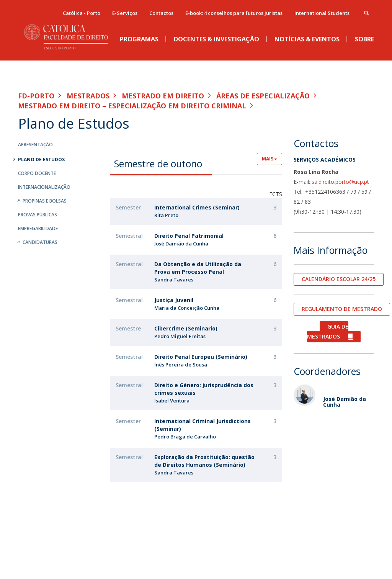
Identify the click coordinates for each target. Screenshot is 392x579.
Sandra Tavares (174, 280)
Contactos (161, 13)
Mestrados (88, 96)
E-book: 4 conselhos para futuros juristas (234, 13)
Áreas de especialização (263, 96)
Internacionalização (44, 187)
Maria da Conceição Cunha (187, 308)
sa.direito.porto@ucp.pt (340, 182)
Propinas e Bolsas (45, 201)
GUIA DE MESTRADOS (328, 331)
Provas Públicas (38, 215)
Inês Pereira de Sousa (181, 365)
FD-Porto (36, 96)
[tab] (161, 163)
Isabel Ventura (172, 401)
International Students (322, 13)
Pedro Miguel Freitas (180, 336)
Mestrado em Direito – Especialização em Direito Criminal (132, 106)
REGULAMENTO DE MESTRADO (342, 309)
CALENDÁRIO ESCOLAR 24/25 (339, 279)
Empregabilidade (38, 228)
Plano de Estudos (41, 159)
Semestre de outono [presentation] (158, 164)
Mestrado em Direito (163, 96)
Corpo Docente (37, 173)
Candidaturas (40, 242)
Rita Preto (166, 215)
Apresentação (35, 145)
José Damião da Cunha (181, 244)
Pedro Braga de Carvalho (185, 437)
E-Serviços (125, 13)
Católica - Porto (82, 13)
